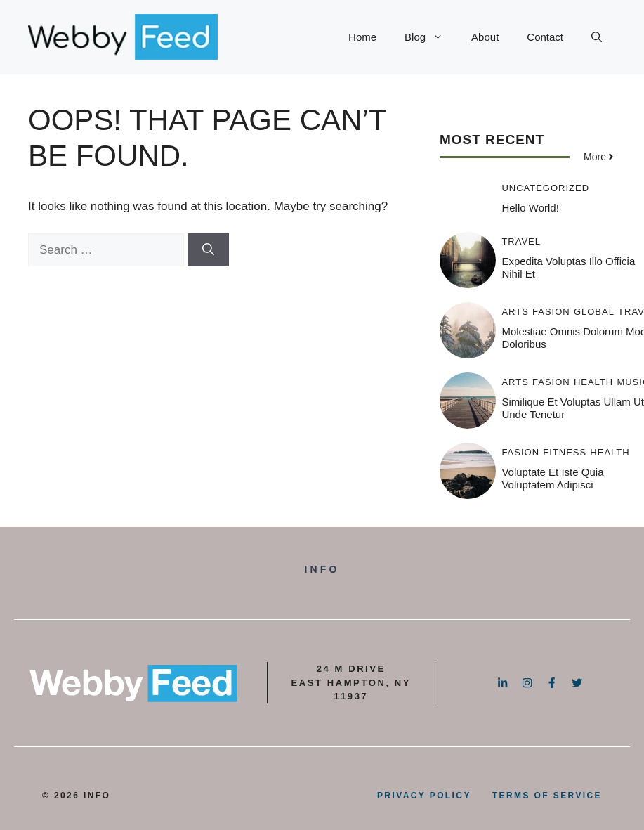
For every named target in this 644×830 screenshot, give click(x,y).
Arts (515, 312)
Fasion (551, 312)
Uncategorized (545, 188)
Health (593, 382)
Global (594, 312)
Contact (545, 37)
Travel (521, 241)
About (485, 37)
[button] (597, 37)
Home (362, 37)
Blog (431, 37)
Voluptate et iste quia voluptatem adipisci (552, 478)
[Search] (208, 250)
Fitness (565, 452)
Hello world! (530, 208)
